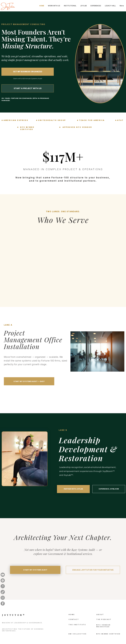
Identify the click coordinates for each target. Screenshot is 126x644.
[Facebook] (3, 604)
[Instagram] (3, 598)
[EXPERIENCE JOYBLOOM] (109, 489)
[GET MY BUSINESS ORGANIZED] (28, 72)
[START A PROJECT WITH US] (28, 88)
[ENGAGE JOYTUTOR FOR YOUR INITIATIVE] (93, 570)
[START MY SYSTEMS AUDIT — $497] (29, 381)
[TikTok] (3, 592)
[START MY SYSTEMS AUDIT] (35, 570)
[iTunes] (3, 586)
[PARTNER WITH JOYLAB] (73, 489)
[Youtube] (3, 575)
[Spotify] (3, 580)
